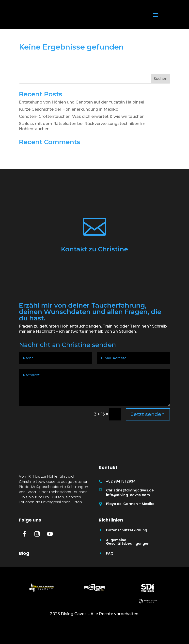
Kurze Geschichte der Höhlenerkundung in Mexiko (69, 109)
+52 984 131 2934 (121, 481)
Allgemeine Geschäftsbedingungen (128, 560)
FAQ (110, 572)
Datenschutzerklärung (127, 549)
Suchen (161, 79)
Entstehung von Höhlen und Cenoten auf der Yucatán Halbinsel (82, 102)
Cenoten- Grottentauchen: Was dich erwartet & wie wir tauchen (82, 116)
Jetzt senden (148, 414)
